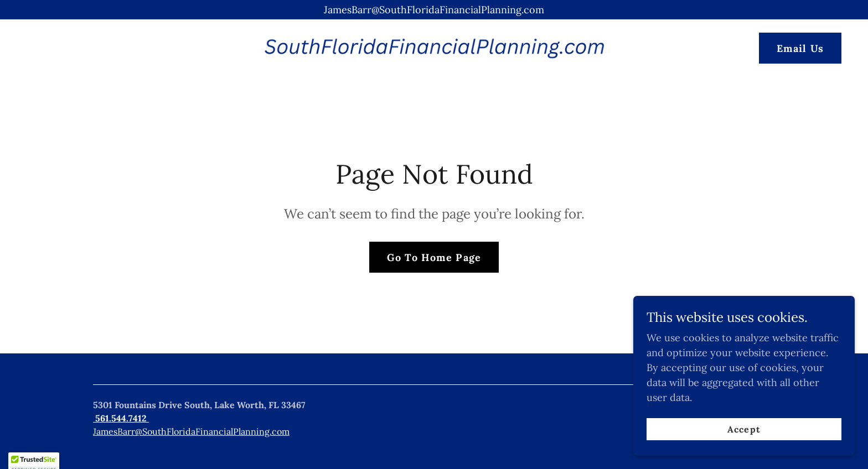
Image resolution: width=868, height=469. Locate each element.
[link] (434, 47)
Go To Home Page (434, 257)
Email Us (800, 48)
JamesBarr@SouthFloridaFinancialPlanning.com (191, 431)
